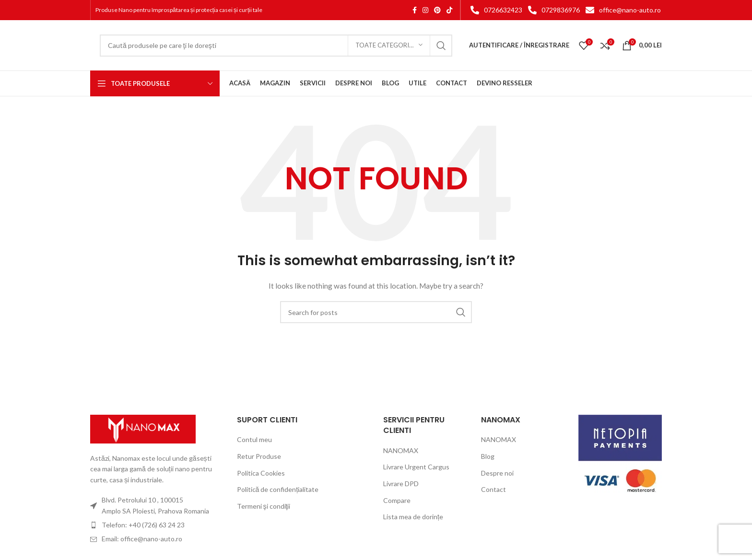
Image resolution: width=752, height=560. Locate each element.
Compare (397, 500)
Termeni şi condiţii (264, 506)
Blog (488, 456)
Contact (493, 489)
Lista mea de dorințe (413, 517)
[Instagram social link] (425, 10)
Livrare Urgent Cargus (416, 467)
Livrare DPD (401, 484)
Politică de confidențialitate (278, 489)
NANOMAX (401, 450)
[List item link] (494, 10)
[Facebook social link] (415, 10)
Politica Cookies (261, 473)
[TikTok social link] (449, 10)
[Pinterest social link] (437, 10)
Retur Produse (259, 456)
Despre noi (497, 473)
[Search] (276, 46)
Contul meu (254, 439)
